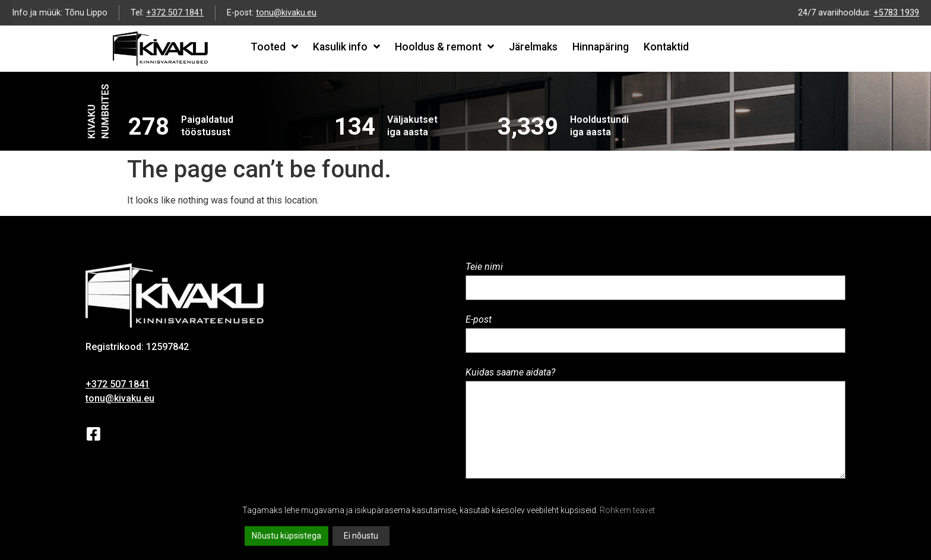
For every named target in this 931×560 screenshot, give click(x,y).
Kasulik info (346, 47)
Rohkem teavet (627, 510)
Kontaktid (666, 47)
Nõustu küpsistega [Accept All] (286, 536)
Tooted (274, 47)
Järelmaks (533, 47)
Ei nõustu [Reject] (361, 536)
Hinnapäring (601, 47)
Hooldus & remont (444, 47)
